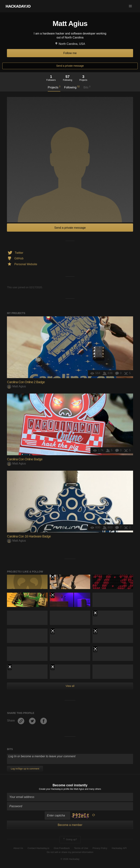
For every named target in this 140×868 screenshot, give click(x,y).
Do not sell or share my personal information (70, 852)
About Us (18, 848)
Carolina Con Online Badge (25, 459)
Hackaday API (119, 848)
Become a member (70, 825)
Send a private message (70, 66)
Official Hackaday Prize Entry (95, 613)
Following (72, 87)
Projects (54, 87)
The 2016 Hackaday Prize (95, 631)
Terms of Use (81, 848)
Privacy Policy (100, 848)
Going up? (70, 840)
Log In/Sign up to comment (25, 769)
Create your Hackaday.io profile (54, 789)
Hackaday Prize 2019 (53, 577)
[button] (130, 6)
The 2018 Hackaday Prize (53, 631)
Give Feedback (62, 848)
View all (70, 686)
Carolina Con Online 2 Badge (26, 382)
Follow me (70, 53)
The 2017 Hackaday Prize (53, 595)
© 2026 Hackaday (70, 859)
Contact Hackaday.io (38, 848)
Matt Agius (16, 386)
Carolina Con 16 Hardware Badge (29, 536)
